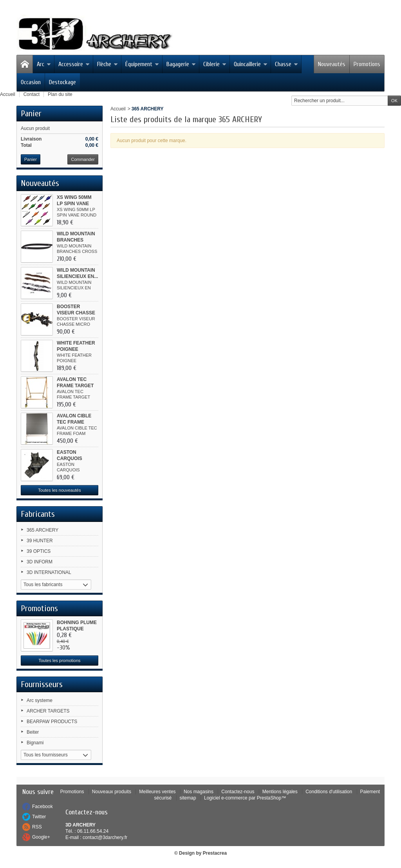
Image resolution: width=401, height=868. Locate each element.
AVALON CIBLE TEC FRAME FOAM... (74, 422)
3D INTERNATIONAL (49, 572)
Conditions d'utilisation (329, 792)
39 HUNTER (40, 541)
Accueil (118, 109)
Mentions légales (280, 792)
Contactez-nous (238, 792)
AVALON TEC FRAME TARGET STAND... (75, 386)
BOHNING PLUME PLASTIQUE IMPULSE (77, 629)
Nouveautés (332, 64)
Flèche (107, 64)
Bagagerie (181, 64)
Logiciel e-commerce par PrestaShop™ (245, 798)
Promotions (367, 64)
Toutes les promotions (60, 660)
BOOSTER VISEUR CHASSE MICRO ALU (76, 313)
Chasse (286, 64)
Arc (44, 64)
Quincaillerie (251, 64)
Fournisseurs (42, 684)
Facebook (42, 807)
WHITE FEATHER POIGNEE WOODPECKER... (76, 349)
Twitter (39, 817)
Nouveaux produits (112, 792)
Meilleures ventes (157, 792)
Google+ (41, 837)
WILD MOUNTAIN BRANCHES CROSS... (76, 240)
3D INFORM (40, 562)
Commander (83, 159)
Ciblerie (215, 64)
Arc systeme (40, 700)
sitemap (188, 798)
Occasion (31, 82)
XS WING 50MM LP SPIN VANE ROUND (74, 204)
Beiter (33, 732)
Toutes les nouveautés (59, 490)
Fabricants (38, 514)
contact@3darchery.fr (105, 837)
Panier (31, 114)
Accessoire (74, 64)
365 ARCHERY (42, 530)
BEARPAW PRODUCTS (52, 722)
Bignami (35, 743)
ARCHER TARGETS (48, 711)
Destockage (62, 82)
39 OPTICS (39, 551)
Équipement (142, 64)
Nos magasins (199, 792)
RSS (37, 827)
